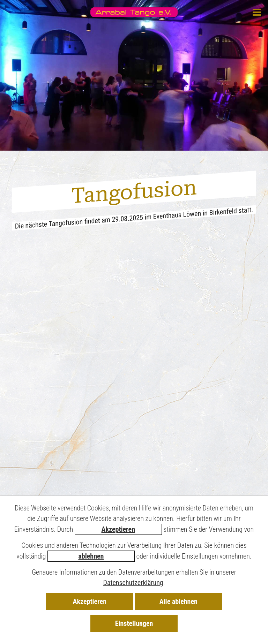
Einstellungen (134, 623)
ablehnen (91, 556)
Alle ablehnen (178, 601)
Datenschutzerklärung (133, 583)
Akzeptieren (118, 529)
